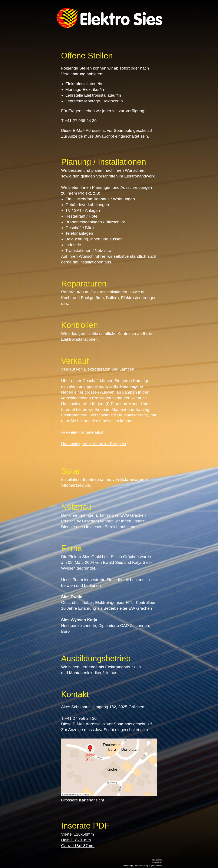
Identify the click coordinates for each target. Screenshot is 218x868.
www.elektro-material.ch (83, 432)
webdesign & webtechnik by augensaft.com (143, 866)
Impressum (157, 860)
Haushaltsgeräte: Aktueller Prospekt (94, 444)
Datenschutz (157, 863)
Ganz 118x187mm (78, 846)
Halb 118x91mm (76, 840)
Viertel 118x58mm (77, 834)
